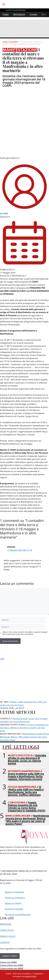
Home (5, 42)
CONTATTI (5, 942)
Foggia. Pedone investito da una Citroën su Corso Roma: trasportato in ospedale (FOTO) (27, 807)
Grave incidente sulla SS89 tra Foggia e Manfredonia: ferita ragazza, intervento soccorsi (26, 776)
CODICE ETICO (7, 930)
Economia (13, 42)
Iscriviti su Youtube (14, 909)
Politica (45, 14)
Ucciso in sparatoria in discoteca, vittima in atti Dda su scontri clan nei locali (24, 728)
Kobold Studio (30, 976)
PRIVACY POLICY (8, 936)
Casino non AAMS (8, 962)
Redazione (5, 217)
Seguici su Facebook (15, 892)
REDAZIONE (6, 924)
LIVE (2, 659)
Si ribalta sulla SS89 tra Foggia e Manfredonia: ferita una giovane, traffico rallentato (26, 791)
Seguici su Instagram (15, 898)
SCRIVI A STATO (10, 956)
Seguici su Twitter (13, 903)
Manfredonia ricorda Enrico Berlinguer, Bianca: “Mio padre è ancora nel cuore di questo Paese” (27, 820)
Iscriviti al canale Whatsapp (18, 914)
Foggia (5, 14)
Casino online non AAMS (12, 965)
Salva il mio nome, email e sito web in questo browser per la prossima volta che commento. (25, 633)
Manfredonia (19, 14)
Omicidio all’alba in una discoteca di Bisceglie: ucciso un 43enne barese (27, 759)
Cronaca (33, 14)
